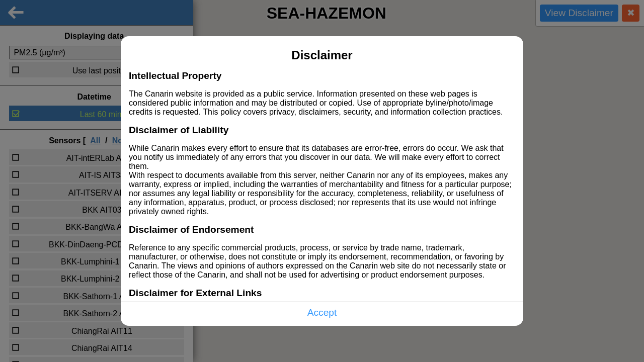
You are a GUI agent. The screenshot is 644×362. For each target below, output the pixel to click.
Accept (322, 312)
